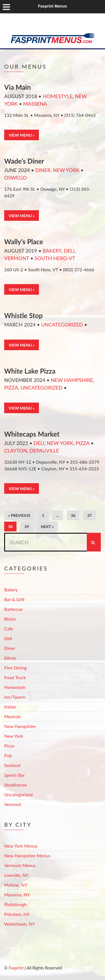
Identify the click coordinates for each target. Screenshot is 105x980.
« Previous (19, 515)
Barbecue (13, 609)
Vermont (17, 258)
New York (66, 170)
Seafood (12, 765)
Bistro (10, 619)
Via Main (17, 87)
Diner (43, 170)
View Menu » (22, 135)
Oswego (15, 178)
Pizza (11, 388)
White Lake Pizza (30, 371)
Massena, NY (17, 895)
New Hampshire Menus (27, 856)
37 (89, 515)
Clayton (16, 451)
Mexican (12, 716)
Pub (8, 755)
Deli (69, 251)
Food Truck (15, 677)
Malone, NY (16, 885)
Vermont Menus (20, 865)
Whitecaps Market (32, 434)
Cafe (9, 629)
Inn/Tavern (15, 697)
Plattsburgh (15, 904)
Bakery (52, 251)
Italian (10, 707)
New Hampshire (72, 380)
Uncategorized (62, 325)
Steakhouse (16, 785)
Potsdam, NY (17, 914)
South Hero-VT (55, 258)
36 (73, 515)
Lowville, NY (16, 875)
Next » (47, 527)
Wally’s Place (24, 242)
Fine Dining (15, 668)
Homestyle (58, 96)
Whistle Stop (24, 315)
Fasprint (16, 968)
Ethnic (10, 658)
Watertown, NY (20, 924)
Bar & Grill (14, 599)
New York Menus (21, 846)
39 (27, 527)
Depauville (44, 451)
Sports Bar (14, 775)
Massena (35, 104)
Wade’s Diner (24, 161)
